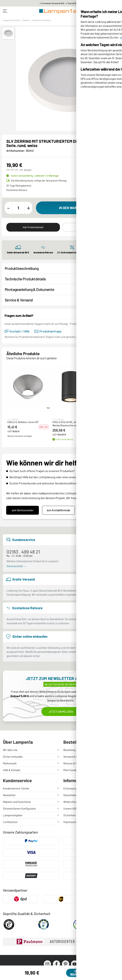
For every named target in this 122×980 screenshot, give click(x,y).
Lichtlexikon (10, 822)
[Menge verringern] (8, 208)
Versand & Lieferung (75, 757)
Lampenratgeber (13, 815)
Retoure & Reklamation (77, 763)
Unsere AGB (70, 808)
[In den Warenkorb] (77, 208)
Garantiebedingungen (76, 795)
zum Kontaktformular (58, 510)
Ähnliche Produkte (89, 227)
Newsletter (9, 795)
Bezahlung (69, 750)
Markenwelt (10, 763)
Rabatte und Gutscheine (17, 802)
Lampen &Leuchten (11, 20)
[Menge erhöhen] (29, 208)
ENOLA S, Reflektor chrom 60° (23, 422)
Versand (28, 170)
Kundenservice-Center (16, 788)
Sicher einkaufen (13, 757)
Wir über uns (10, 750)
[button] (8, 33)
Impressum (70, 822)
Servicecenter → (16, 566)
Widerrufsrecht (72, 802)
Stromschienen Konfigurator (19, 808)
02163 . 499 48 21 (23, 552)
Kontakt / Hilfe (17, 331)
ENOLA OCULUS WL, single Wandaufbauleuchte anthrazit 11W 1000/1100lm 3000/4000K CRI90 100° (71, 424)
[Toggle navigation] (5, 11)
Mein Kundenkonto (74, 770)
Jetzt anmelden (61, 711)
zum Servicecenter (23, 510)
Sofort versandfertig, (35, 176)
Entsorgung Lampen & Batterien (82, 788)
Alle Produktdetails (33, 227)
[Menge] (18, 208)
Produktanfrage (48, 331)
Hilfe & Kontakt (12, 770)
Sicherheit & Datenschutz (78, 815)
